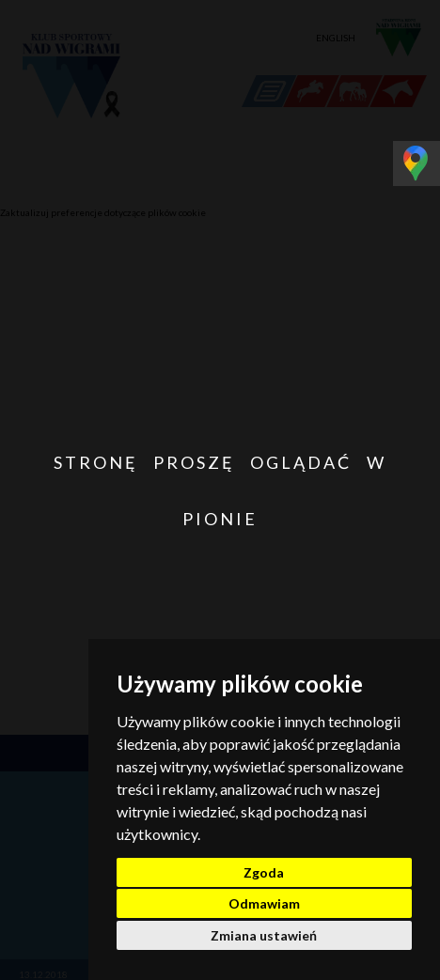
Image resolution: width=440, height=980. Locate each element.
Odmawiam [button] (264, 903)
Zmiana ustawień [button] (264, 935)
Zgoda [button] (264, 872)
